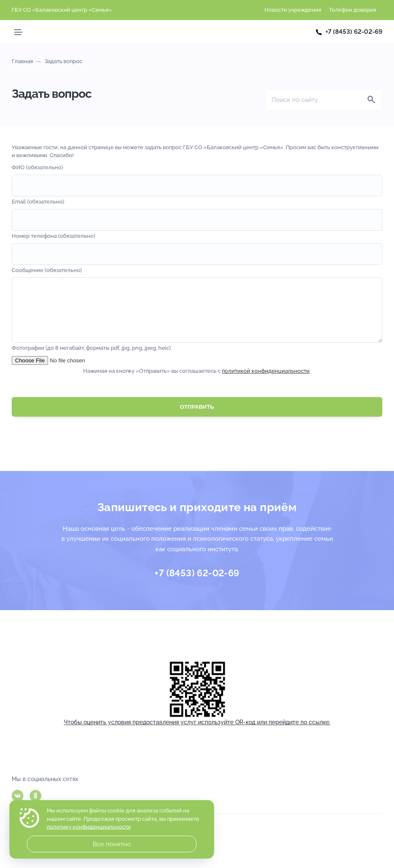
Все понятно (112, 844)
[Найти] (371, 100)
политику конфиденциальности (89, 827)
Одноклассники (36, 796)
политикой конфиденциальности (266, 383)
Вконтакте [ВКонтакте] (18, 796)
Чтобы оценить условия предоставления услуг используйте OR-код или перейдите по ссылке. (197, 722)
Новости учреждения (293, 10)
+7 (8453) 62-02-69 (354, 32)
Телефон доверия (352, 10)
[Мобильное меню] (18, 32)
